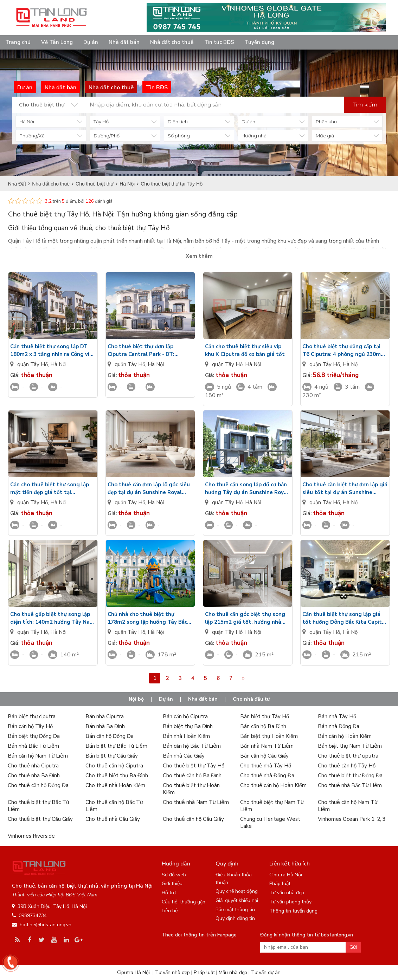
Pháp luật (280, 884)
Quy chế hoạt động (237, 891)
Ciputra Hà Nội (286, 875)
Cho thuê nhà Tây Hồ (266, 766)
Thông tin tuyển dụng (293, 911)
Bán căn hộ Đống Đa (110, 736)
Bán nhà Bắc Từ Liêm (33, 746)
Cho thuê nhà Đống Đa (267, 775)
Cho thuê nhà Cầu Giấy (113, 819)
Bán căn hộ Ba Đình (263, 726)
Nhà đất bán (124, 42)
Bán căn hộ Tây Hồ (30, 726)
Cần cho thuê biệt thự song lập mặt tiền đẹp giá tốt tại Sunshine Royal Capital (50, 489)
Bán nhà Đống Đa (339, 726)
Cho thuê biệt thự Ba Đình (117, 775)
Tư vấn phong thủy (290, 902)
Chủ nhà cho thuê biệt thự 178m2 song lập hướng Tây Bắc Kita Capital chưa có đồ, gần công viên (150, 618)
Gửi (353, 947)
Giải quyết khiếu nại (237, 900)
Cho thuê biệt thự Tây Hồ (194, 766)
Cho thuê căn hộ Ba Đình (192, 775)
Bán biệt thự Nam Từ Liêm (350, 746)
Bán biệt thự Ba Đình (188, 726)
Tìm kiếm (365, 105)
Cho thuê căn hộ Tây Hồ (347, 766)
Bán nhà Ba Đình (105, 726)
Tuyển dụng (259, 42)
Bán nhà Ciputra (105, 716)
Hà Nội (58, 364)
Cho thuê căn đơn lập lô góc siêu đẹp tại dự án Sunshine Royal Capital (149, 489)
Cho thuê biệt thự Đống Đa (350, 775)
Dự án (91, 42)
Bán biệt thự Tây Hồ (265, 716)
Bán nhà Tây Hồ (337, 716)
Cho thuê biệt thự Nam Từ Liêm (272, 806)
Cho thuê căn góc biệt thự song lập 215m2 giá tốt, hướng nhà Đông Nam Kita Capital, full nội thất (245, 618)
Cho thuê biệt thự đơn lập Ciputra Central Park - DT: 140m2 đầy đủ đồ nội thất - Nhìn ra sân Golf (149, 351)
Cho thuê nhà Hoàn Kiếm (115, 785)
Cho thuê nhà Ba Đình (34, 775)
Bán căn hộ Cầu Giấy (264, 756)
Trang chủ (18, 42)
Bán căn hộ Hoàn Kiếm (345, 736)
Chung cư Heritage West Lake (270, 823)
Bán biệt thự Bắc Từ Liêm (116, 746)
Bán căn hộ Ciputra (185, 716)
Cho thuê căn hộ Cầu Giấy (193, 819)
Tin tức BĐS (219, 42)
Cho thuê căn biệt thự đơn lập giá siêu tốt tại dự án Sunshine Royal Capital (345, 489)
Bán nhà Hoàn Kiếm (186, 736)
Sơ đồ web (174, 875)
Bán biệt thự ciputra (32, 716)
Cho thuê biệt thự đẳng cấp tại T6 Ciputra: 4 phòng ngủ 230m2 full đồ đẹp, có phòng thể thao (343, 351)
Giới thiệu (172, 884)
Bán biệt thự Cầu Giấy (112, 756)
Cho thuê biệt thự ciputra (348, 756)
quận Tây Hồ (33, 364)
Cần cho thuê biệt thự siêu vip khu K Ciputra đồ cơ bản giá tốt (245, 350)
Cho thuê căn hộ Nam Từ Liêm (348, 806)
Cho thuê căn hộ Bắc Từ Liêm (114, 806)
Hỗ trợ (169, 893)
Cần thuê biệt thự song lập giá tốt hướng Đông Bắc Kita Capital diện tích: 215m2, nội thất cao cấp (345, 618)
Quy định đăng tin (235, 918)
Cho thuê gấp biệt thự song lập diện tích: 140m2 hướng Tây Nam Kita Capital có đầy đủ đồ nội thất (52, 618)
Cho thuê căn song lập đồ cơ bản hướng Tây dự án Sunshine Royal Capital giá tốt (247, 489)
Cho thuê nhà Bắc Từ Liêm (350, 785)
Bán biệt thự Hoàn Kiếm (269, 736)
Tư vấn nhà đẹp (287, 893)
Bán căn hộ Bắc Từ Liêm (192, 746)
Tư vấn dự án (266, 972)
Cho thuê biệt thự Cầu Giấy (40, 819)
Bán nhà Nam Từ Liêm (267, 746)
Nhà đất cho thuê (172, 42)
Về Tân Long (57, 42)
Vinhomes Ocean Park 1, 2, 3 (352, 819)
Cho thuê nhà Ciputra (33, 766)
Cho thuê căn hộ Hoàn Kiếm (273, 785)
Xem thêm (199, 256)
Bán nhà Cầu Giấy (184, 756)
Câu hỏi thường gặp (184, 902)
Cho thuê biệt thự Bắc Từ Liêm (38, 806)
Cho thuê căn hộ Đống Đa (38, 785)
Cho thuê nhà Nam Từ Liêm (196, 802)
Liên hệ (170, 911)
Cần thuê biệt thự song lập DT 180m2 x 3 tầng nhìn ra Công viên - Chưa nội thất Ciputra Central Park (53, 351)
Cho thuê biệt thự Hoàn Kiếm (191, 789)
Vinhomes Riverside (31, 836)
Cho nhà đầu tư (251, 699)
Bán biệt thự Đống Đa (34, 736)
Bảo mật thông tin (235, 910)
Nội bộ (136, 699)
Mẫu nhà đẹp (233, 972)
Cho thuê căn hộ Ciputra (114, 766)
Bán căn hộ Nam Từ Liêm (38, 756)
